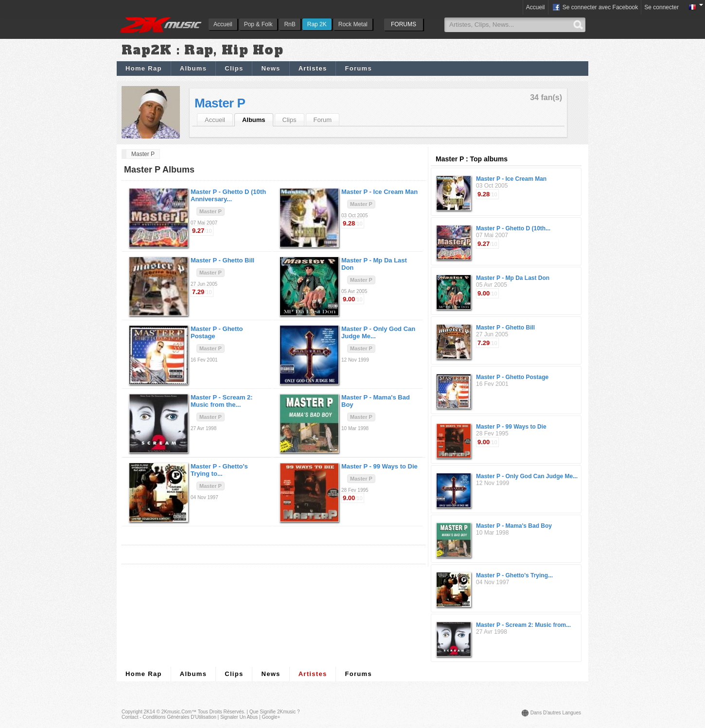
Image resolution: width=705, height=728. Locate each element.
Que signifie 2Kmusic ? (275, 712)
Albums (193, 68)
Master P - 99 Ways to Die (511, 427)
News (271, 68)
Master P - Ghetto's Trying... (514, 575)
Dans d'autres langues (556, 713)
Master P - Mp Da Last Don (513, 278)
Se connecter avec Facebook (595, 8)
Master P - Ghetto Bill (505, 328)
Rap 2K (317, 24)
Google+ (271, 717)
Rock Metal (353, 24)
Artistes (313, 68)
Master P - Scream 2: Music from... (523, 625)
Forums (358, 68)
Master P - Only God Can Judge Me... (527, 476)
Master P (220, 103)
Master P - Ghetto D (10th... (513, 228)
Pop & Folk (258, 24)
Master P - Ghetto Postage (512, 377)
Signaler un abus (239, 717)
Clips (234, 68)
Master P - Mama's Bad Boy (514, 526)
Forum (323, 120)
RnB (290, 24)
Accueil (223, 24)
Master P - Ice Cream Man (511, 179)
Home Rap (144, 68)
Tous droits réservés (221, 712)
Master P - (228, 195)
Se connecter (661, 7)
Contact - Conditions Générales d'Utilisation (169, 717)
